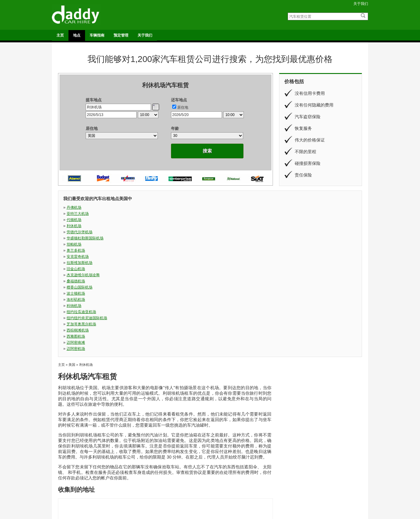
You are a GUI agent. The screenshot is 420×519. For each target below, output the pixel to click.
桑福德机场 (76, 226)
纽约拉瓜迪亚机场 (153, 232)
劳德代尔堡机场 (80, 214)
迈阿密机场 (290, 238)
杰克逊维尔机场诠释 (298, 220)
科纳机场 (74, 232)
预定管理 (121, 35)
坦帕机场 (217, 214)
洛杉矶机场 (290, 226)
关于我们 (361, 4)
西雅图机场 (147, 238)
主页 (60, 35)
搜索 (207, 151)
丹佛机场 (74, 207)
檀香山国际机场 (151, 226)
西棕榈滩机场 (78, 238)
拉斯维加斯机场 (151, 220)
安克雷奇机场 (78, 220)
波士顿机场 (219, 226)
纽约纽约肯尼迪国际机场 (230, 232)
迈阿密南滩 (219, 238)
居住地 (183, 107)
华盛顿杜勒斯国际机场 (157, 214)
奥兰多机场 (290, 214)
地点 (77, 35)
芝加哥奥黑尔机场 (296, 232)
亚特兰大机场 (149, 207)
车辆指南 (97, 35)
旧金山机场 (219, 220)
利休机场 (289, 207)
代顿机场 (217, 207)
